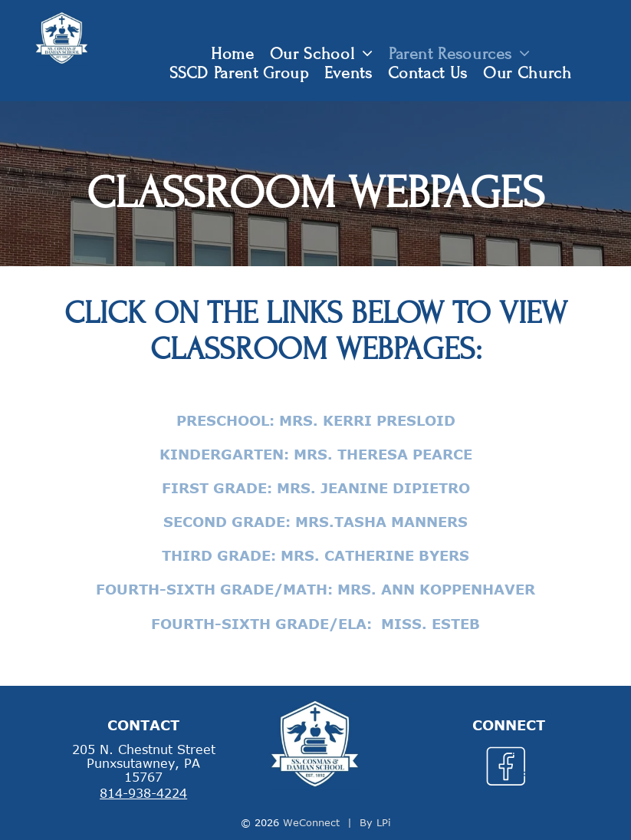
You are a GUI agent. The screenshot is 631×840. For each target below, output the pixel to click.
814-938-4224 (143, 793)
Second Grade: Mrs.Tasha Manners (315, 522)
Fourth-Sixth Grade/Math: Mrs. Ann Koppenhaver (315, 589)
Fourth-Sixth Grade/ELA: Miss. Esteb (315, 624)
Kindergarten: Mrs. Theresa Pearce (316, 454)
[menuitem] (233, 54)
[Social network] (506, 769)
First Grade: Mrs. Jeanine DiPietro (316, 488)
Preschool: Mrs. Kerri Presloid (316, 420)
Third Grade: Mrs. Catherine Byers (315, 555)
